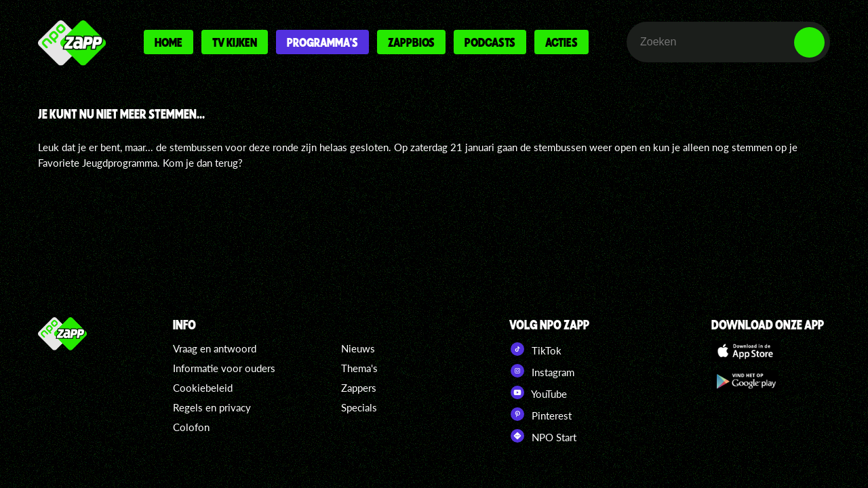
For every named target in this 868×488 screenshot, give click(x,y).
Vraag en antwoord (215, 348)
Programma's (322, 42)
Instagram (542, 371)
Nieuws (358, 348)
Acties (561, 42)
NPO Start (543, 436)
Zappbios (411, 42)
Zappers (359, 388)
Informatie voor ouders (224, 368)
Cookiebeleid (203, 388)
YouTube (538, 392)
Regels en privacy (212, 407)
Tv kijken (235, 42)
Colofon (191, 427)
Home (169, 42)
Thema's (359, 368)
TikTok (535, 349)
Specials (359, 407)
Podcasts (490, 42)
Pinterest (540, 414)
